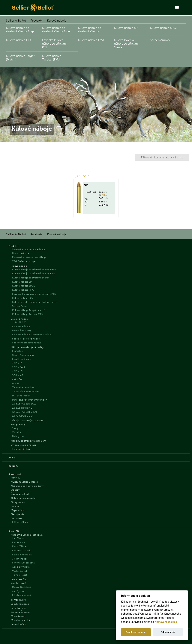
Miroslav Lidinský (20, 620)
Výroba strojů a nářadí (23, 445)
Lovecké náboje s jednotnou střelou (32, 335)
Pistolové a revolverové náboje (28, 250)
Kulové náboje (57, 21)
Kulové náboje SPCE (164, 28)
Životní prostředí (20, 494)
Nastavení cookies (166, 622)
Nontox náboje (21, 253)
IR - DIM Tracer (21, 396)
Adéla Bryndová (21, 567)
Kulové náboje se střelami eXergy (90, 30)
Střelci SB (14, 531)
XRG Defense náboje (24, 261)
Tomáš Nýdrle (19, 600)
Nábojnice (18, 436)
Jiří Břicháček (20, 559)
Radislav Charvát (21, 550)
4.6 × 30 (17, 379)
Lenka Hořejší (19, 624)
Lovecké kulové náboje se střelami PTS (54, 44)
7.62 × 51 (17, 363)
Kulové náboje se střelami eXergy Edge (20, 30)
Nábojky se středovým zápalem (28, 441)
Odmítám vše (168, 632)
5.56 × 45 (18, 375)
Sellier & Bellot (16, 21)
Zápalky (16, 432)
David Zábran (20, 546)
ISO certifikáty (20, 522)
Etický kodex (18, 502)
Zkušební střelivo (20, 449)
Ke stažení (17, 518)
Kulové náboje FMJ (91, 40)
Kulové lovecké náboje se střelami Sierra (126, 44)
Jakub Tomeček (20, 604)
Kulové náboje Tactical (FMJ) (52, 58)
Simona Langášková (23, 563)
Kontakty (13, 466)
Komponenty (18, 424)
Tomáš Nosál (19, 575)
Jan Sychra (18, 591)
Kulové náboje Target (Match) (20, 58)
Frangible (17, 351)
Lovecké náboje (21, 326)
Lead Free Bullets (22, 359)
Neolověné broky (22, 330)
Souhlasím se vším (136, 632)
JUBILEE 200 (19, 322)
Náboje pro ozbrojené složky (27, 347)
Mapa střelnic (18, 510)
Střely (15, 428)
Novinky (15, 478)
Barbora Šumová (20, 612)
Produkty (36, 21)
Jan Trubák (19, 538)
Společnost (15, 474)
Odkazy (15, 490)
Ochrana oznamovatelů (24, 498)
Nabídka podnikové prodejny (27, 486)
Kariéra (15, 506)
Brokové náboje (20, 319)
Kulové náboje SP (126, 28)
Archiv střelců (18, 583)
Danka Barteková (22, 587)
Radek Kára (19, 542)
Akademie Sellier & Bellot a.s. (27, 535)
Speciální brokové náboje (26, 339)
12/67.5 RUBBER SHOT (25, 412)
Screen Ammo (160, 40)
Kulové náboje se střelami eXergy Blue (56, 30)
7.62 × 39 (17, 371)
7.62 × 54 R (19, 367)
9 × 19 (16, 383)
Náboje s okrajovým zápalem (27, 421)
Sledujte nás (18, 514)
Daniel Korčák (19, 579)
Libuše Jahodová (22, 595)
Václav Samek (20, 571)
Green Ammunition (23, 355)
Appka (12, 458)
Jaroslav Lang (19, 608)
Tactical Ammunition (24, 387)
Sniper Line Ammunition (26, 391)
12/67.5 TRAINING (22, 408)
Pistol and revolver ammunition (30, 400)
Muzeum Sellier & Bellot (24, 482)
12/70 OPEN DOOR (23, 416)
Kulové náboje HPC (19, 40)
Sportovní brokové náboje (27, 343)
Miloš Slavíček (19, 616)
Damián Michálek (22, 555)
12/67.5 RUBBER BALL (24, 404)
